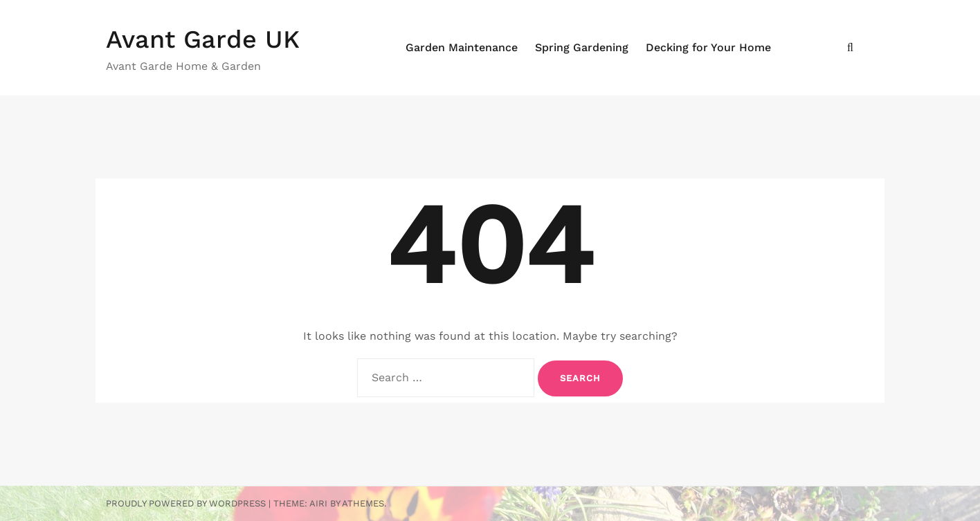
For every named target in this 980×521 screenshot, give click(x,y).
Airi (318, 503)
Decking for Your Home (708, 47)
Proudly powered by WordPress (186, 503)
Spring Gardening (582, 47)
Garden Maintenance (462, 47)
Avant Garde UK (203, 39)
